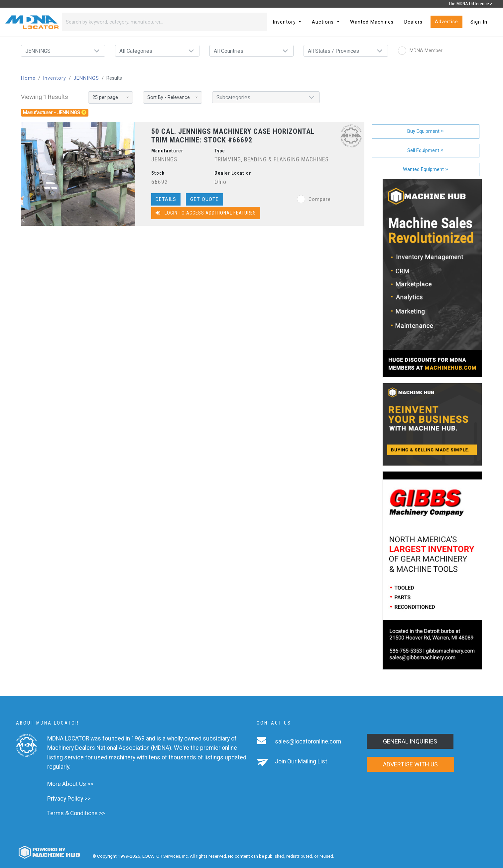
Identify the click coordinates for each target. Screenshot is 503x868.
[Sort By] (173, 97)
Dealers (413, 22)
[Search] (157, 22)
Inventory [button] (285, 22)
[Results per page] (111, 97)
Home (28, 78)
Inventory (55, 78)
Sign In (479, 22)
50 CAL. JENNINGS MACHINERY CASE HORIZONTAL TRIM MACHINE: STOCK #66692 (233, 136)
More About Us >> (70, 784)
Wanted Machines (372, 22)
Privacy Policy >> (69, 799)
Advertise (446, 22)
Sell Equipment (425, 151)
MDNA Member (420, 51)
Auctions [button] (324, 22)
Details (166, 199)
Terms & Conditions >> (76, 813)
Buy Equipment (426, 131)
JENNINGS (86, 78)
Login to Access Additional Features (206, 213)
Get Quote (204, 199)
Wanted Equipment (426, 170)
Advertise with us (410, 764)
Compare (314, 199)
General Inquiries (410, 741)
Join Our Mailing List (301, 761)
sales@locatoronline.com (308, 741)
